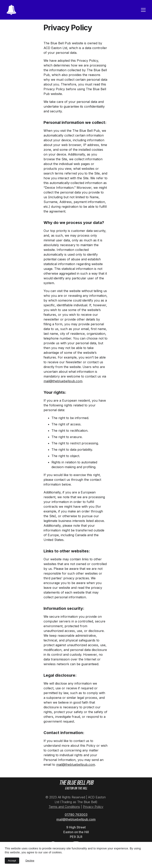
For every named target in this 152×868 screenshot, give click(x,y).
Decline (30, 861)
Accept (12, 861)
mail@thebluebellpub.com (63, 381)
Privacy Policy (93, 807)
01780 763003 (76, 815)
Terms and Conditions (64, 807)
